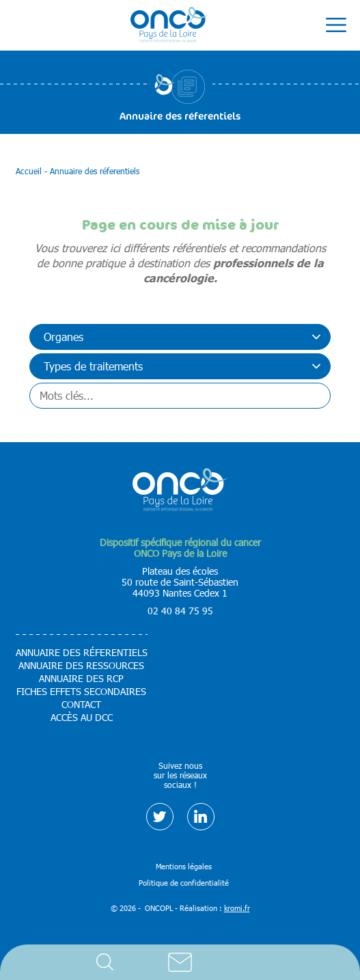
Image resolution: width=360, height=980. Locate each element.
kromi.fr (237, 908)
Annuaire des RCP (81, 679)
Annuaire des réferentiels (82, 653)
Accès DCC (255, 962)
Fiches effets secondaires (81, 692)
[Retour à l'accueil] (170, 25)
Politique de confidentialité (184, 883)
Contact (180, 962)
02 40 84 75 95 (180, 611)
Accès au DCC (82, 718)
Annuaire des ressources (81, 666)
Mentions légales (184, 866)
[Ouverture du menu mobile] (336, 25)
